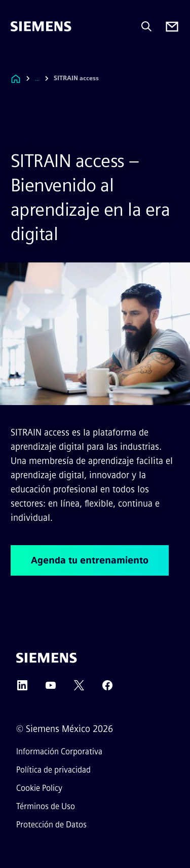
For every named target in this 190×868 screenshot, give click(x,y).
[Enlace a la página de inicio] (16, 78)
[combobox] (44, 78)
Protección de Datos (51, 825)
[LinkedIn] (22, 689)
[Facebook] (107, 689)
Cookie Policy (39, 788)
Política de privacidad (53, 770)
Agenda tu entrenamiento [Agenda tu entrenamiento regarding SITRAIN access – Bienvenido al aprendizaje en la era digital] (90, 560)
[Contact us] (172, 27)
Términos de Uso (46, 806)
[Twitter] (79, 689)
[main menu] (18, 61)
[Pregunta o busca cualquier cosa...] (146, 26)
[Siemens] (41, 26)
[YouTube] (51, 689)
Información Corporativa (59, 752)
